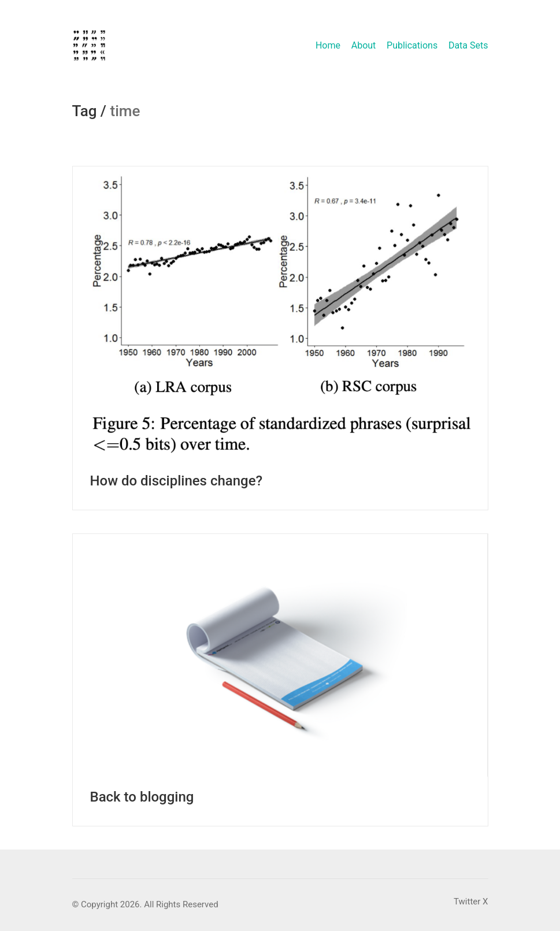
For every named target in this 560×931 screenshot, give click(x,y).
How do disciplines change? (177, 481)
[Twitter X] (471, 902)
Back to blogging (142, 797)
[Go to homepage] (90, 46)
